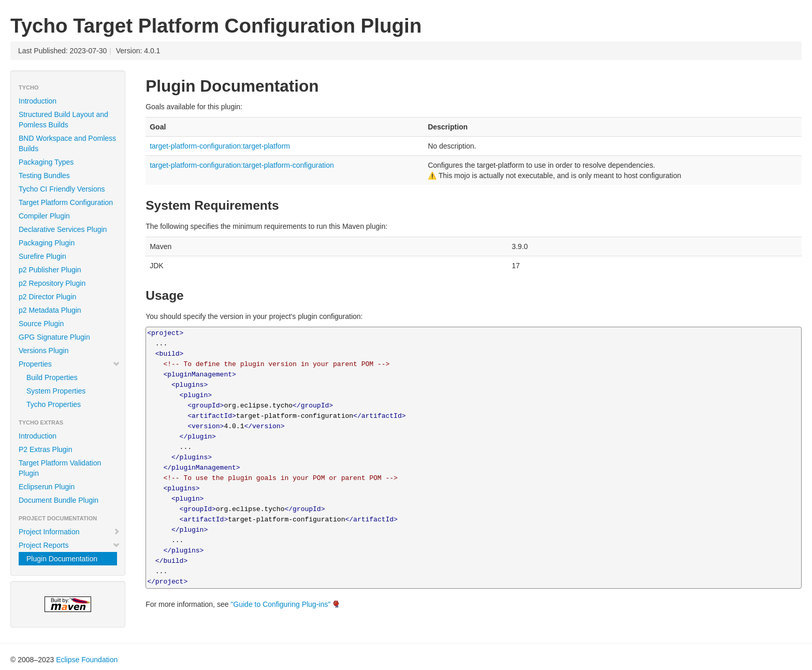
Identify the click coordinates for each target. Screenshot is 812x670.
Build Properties (52, 377)
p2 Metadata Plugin (50, 310)
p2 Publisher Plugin (50, 270)
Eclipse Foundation (87, 660)
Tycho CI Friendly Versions (62, 189)
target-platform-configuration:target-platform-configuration (242, 165)
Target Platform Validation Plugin (60, 468)
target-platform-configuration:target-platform (220, 146)
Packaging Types (46, 162)
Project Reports (69, 545)
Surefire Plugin (42, 256)
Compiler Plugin (44, 216)
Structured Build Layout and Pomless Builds (63, 120)
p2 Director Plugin (47, 297)
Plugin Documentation (62, 559)
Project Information (69, 532)
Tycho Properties (54, 404)
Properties (69, 364)
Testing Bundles (44, 176)
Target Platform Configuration (66, 202)
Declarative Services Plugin (63, 229)
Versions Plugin (44, 351)
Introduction (38, 101)
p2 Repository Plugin (52, 283)
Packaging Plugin (47, 243)
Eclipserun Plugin (47, 487)
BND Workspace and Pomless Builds (67, 143)
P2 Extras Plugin (46, 449)
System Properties (56, 391)
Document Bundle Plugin (59, 500)
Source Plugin (41, 324)
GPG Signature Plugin (54, 337)
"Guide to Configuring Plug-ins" (280, 604)
